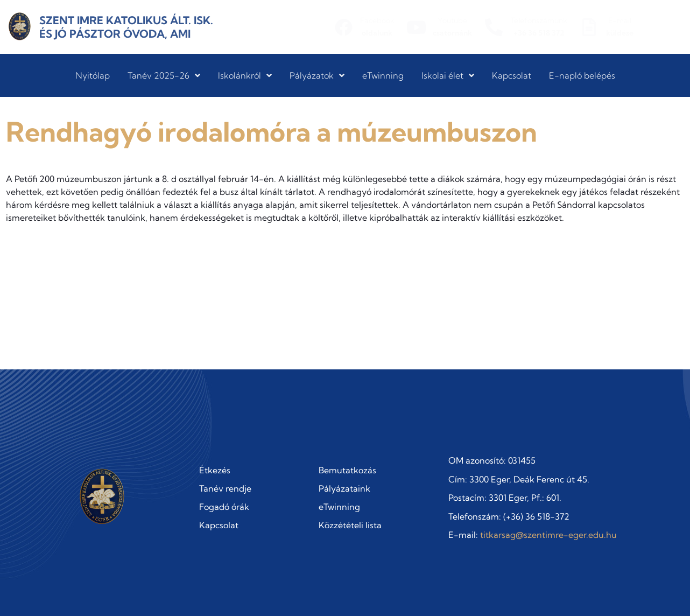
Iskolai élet (448, 75)
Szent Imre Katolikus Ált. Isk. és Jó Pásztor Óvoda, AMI (126, 27)
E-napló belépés (582, 75)
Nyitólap (93, 75)
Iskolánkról (245, 75)
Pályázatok (317, 75)
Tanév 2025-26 (164, 75)
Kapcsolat (512, 75)
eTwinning (383, 75)
